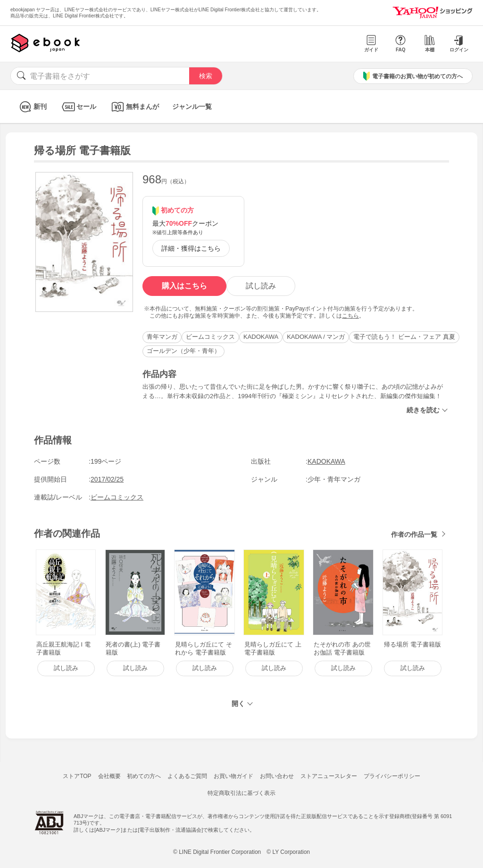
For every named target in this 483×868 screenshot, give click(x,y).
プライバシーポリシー (392, 776)
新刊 (32, 107)
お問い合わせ (277, 776)
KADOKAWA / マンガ (316, 337)
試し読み (261, 286)
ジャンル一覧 (192, 106)
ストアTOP (77, 776)
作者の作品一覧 (414, 534)
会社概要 (109, 776)
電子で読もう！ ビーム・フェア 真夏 (404, 337)
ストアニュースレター (329, 776)
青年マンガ (162, 337)
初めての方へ (144, 776)
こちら (350, 316)
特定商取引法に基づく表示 (241, 793)
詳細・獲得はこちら (191, 248)
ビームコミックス (210, 337)
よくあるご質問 (187, 776)
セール (78, 107)
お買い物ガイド (233, 776)
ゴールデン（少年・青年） (183, 351)
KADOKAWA (261, 337)
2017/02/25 (107, 479)
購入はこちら (184, 286)
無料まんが (134, 107)
